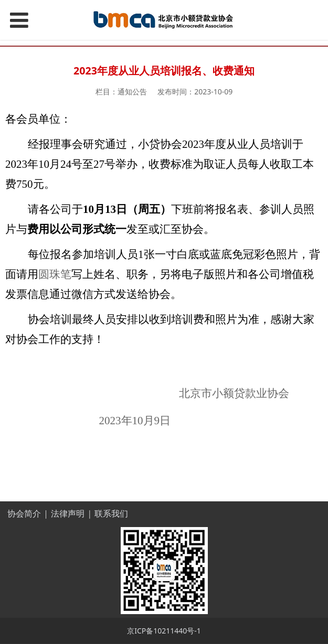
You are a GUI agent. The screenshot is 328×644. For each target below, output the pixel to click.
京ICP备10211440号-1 (164, 631)
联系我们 (111, 514)
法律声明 (68, 514)
